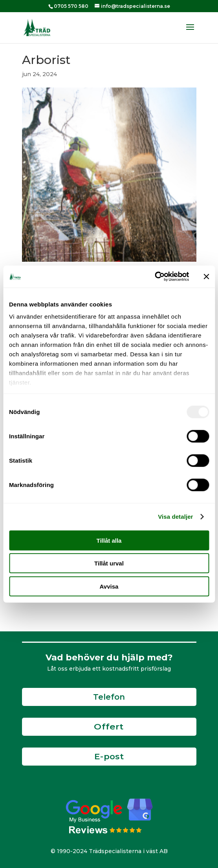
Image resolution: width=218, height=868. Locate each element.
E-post (109, 757)
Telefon (109, 697)
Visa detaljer (175, 517)
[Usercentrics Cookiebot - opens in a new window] (155, 277)
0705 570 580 (71, 6)
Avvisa (109, 586)
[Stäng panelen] (206, 277)
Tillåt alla (109, 540)
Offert (109, 727)
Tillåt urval (109, 563)
